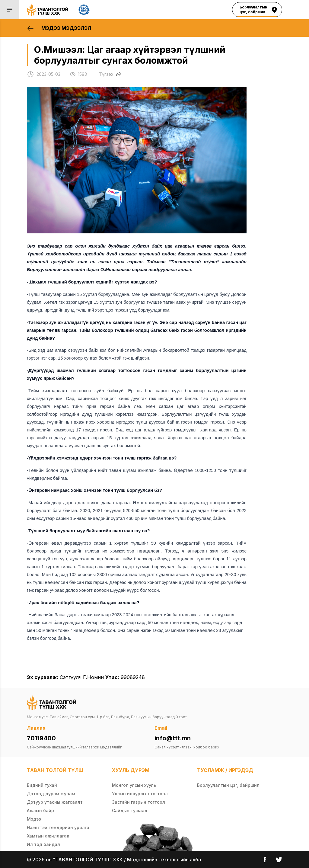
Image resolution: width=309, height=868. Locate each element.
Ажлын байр (40, 810)
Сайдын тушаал (130, 810)
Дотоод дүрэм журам (51, 794)
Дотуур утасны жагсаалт (55, 802)
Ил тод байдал (43, 844)
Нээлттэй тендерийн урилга (58, 827)
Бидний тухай (42, 785)
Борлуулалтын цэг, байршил (228, 785)
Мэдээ (34, 819)
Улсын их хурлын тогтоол (140, 794)
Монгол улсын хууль (134, 785)
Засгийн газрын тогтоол (139, 802)
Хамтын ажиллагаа (48, 836)
